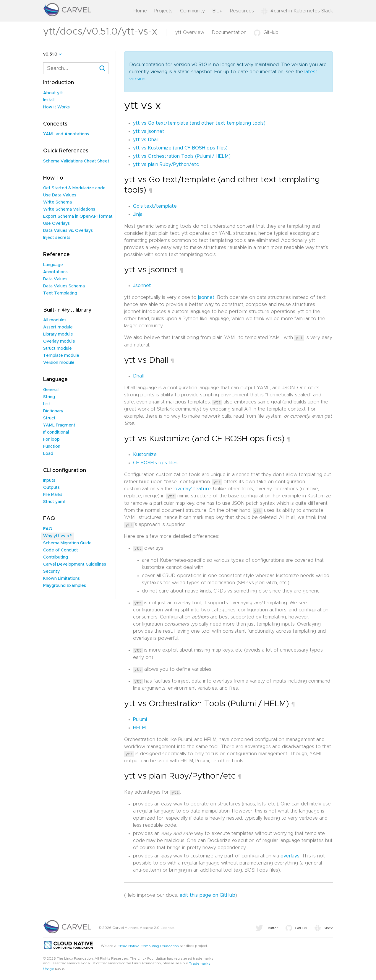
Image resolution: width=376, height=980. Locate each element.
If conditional (56, 432)
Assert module (58, 327)
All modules (55, 320)
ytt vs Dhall (146, 140)
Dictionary (53, 411)
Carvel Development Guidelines (75, 564)
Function (52, 447)
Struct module (57, 349)
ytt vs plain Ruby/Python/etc (166, 165)
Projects (163, 11)
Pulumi (140, 718)
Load (48, 454)
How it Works (56, 107)
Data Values (55, 279)
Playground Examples (65, 586)
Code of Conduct (61, 550)
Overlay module (59, 341)
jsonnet (206, 297)
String (49, 397)
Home (140, 11)
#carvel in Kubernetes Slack (297, 11)
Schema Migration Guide (67, 543)
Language (53, 265)
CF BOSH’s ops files (155, 463)
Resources (242, 11)
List (47, 404)
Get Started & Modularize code (74, 188)
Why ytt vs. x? (57, 536)
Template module (61, 356)
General (51, 390)
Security (51, 572)
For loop (51, 439)
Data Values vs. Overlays (68, 231)
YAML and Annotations (66, 134)
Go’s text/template (155, 206)
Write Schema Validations (69, 209)
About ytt (53, 93)
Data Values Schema (64, 286)
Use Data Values (60, 195)
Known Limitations (61, 579)
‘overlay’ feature (192, 489)
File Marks (53, 495)
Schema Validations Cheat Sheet (76, 161)
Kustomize (145, 454)
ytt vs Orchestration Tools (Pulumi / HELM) (182, 156)
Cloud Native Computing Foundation (148, 945)
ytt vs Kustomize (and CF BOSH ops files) (180, 148)
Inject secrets (57, 238)
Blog (217, 11)
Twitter (267, 927)
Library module (58, 334)
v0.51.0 (50, 54)
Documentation (229, 32)
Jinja (138, 214)
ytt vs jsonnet (149, 131)
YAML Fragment (59, 425)
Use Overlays (56, 224)
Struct (49, 418)
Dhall (138, 376)
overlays (290, 854)
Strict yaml (54, 502)
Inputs (49, 481)
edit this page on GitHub (207, 894)
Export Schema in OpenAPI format (78, 216)
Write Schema (57, 202)
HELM (140, 727)
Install (49, 100)
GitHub (266, 32)
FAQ (48, 529)
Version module (59, 363)
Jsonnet (142, 286)
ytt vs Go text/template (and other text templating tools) (199, 123)
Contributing (56, 557)
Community (192, 11)
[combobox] (76, 68)
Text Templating (60, 293)
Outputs (51, 488)
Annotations (55, 272)
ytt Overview (190, 32)
